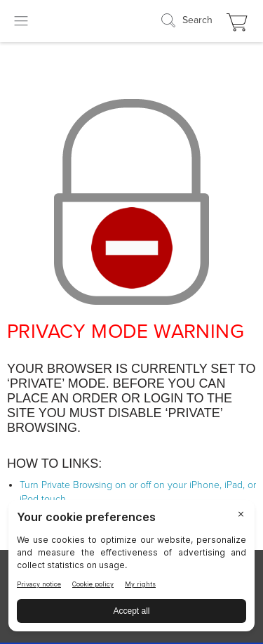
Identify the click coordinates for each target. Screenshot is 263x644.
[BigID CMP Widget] (131, 569)
